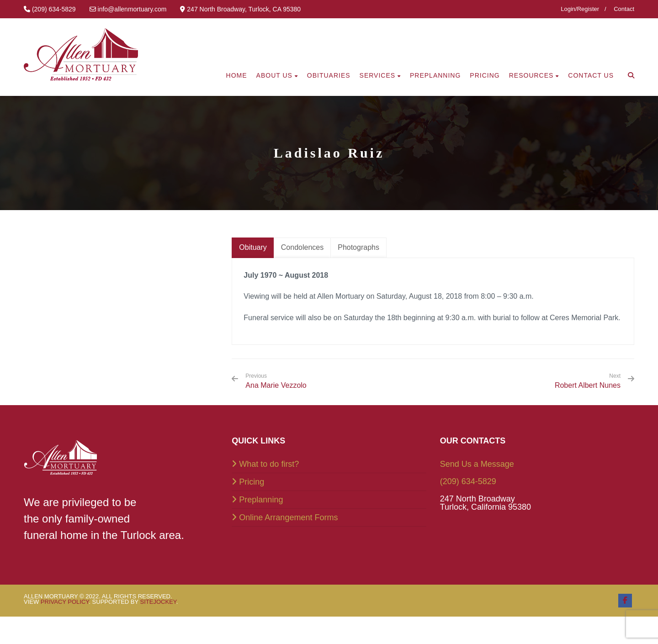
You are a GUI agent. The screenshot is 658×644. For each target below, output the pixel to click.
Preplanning (261, 500)
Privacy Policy (65, 602)
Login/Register (580, 9)
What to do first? (269, 464)
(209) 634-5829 (468, 481)
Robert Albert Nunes (588, 385)
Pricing (252, 482)
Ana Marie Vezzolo (276, 381)
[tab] (253, 248)
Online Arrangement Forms (288, 517)
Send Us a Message (477, 464)
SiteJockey (158, 602)
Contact (624, 9)
